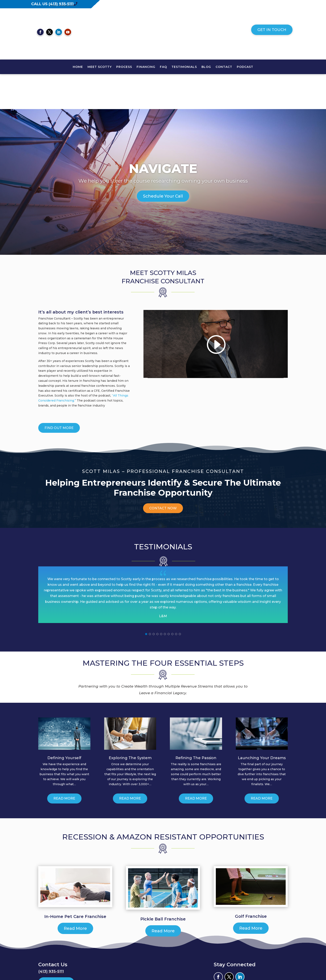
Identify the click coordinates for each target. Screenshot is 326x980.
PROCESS (124, 67)
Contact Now (163, 473)
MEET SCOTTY (100, 67)
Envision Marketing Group (267, 961)
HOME (78, 67)
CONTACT (224, 67)
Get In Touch (272, 30)
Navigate (163, 134)
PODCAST (245, 67)
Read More (64, 764)
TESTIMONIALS (184, 67)
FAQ (163, 67)
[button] (146, 599)
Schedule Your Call (163, 161)
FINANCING (146, 67)
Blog (206, 67)
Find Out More (59, 393)
